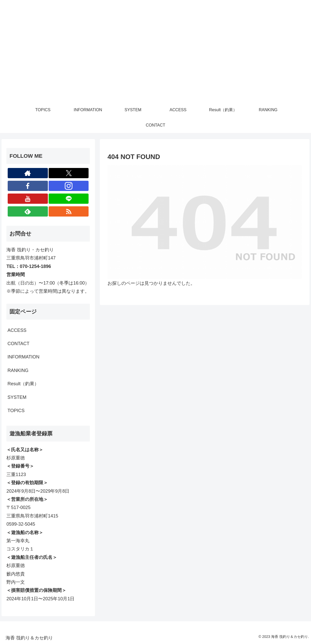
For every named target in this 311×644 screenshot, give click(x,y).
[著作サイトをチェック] (28, 173)
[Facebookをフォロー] (28, 186)
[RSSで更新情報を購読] (69, 211)
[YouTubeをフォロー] (28, 199)
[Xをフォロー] (69, 173)
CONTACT (18, 344)
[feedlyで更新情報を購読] (28, 211)
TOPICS (16, 411)
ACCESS (17, 330)
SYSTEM (17, 397)
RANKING (18, 370)
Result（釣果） (23, 384)
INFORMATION (23, 357)
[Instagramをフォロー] (69, 186)
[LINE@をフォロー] (69, 199)
